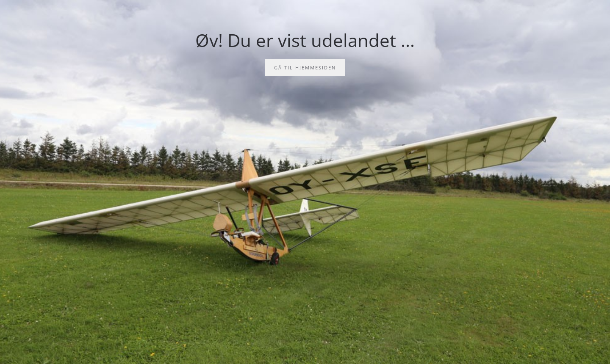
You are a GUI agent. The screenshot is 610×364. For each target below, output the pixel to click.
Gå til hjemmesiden (305, 68)
